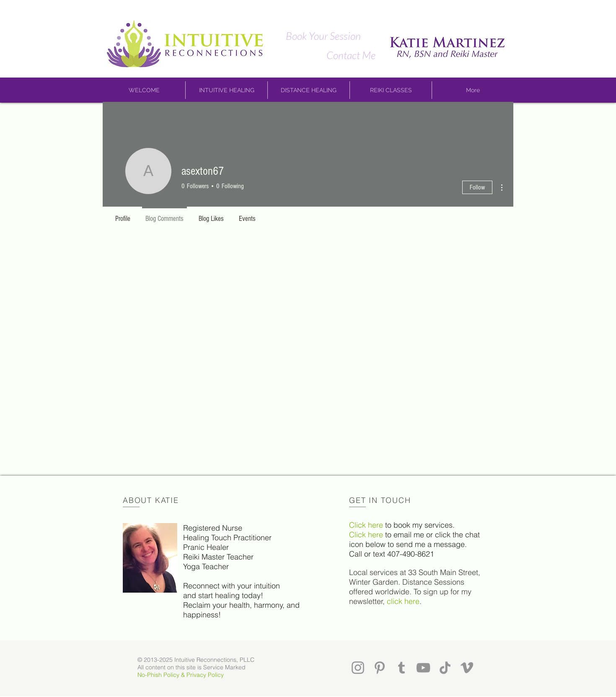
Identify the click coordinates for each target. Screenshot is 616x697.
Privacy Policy (205, 675)
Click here (366, 525)
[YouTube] (423, 668)
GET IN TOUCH (380, 500)
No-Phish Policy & (162, 675)
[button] (144, 90)
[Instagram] (358, 668)
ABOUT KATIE (151, 500)
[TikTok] (445, 668)
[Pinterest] (380, 668)
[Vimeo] (467, 668)
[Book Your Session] (323, 36)
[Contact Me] (351, 55)
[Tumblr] (401, 668)
